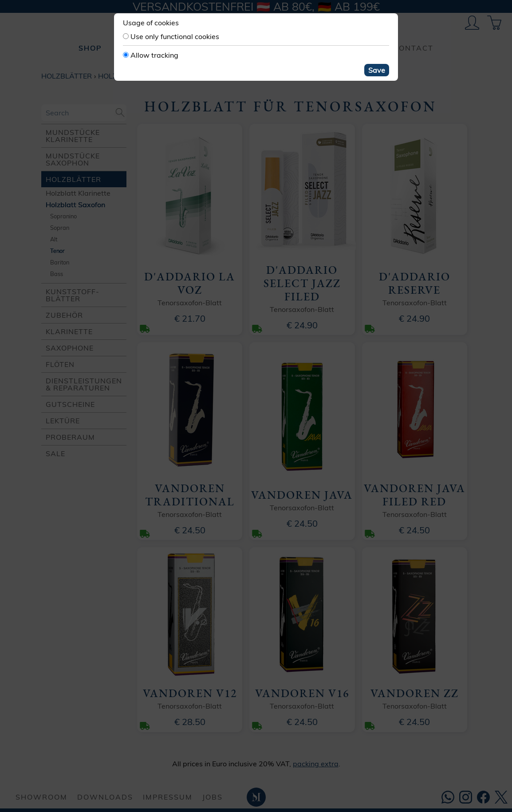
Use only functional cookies (175, 36)
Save (377, 70)
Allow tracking (154, 55)
